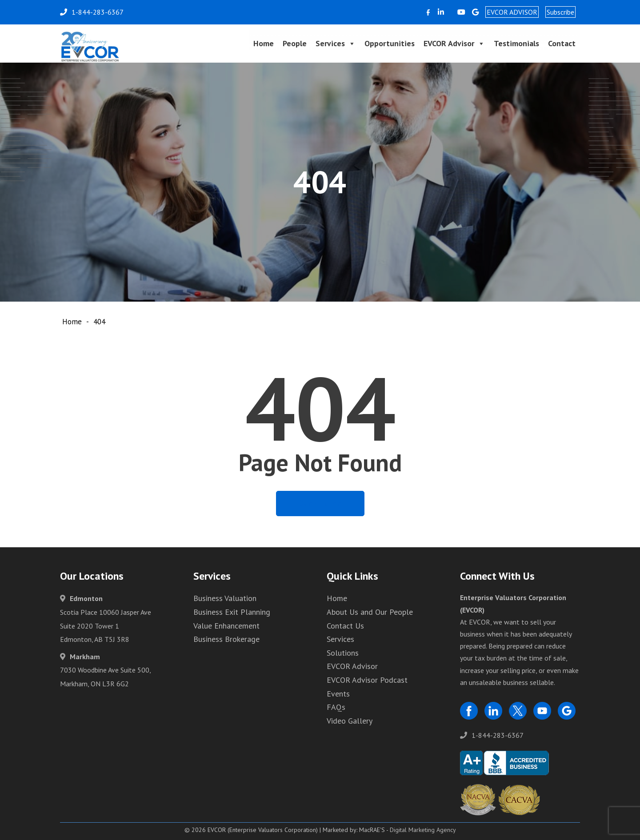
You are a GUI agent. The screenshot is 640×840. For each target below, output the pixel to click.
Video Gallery (350, 721)
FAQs (336, 707)
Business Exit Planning (232, 612)
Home (264, 43)
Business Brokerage (226, 639)
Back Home (320, 503)
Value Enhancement (226, 626)
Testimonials (516, 43)
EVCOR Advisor (454, 44)
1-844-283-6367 (492, 735)
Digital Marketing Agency (423, 830)
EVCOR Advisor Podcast (367, 680)
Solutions (343, 653)
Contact (562, 43)
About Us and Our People (370, 612)
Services (336, 44)
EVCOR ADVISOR (512, 12)
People (295, 43)
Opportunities (390, 43)
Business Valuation (225, 598)
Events (338, 694)
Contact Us (345, 626)
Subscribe (560, 12)
